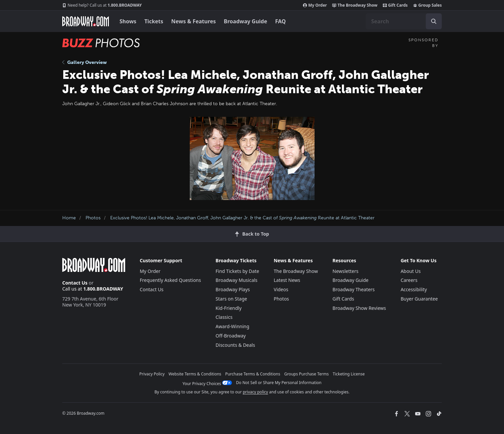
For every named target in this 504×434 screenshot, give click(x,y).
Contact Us (75, 283)
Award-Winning (233, 326)
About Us (410, 271)
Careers (409, 280)
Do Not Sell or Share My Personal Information (279, 383)
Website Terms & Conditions (195, 374)
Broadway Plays (233, 289)
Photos (93, 218)
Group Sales (427, 5)
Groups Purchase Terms (307, 374)
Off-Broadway (231, 336)
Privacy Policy (152, 374)
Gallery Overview (85, 62)
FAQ (281, 21)
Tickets (154, 21)
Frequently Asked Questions (170, 280)
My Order (315, 5)
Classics (224, 317)
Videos (281, 289)
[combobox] (404, 21)
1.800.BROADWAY (102, 5)
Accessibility (414, 289)
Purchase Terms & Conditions (253, 374)
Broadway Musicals (237, 280)
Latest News (287, 280)
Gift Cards (395, 5)
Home (69, 218)
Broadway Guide (245, 21)
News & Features (193, 21)
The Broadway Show (355, 5)
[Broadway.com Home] (86, 21)
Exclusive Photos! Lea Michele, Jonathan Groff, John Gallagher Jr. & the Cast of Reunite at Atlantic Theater (242, 218)
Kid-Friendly (229, 308)
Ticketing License (349, 374)
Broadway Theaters (354, 289)
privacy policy (255, 392)
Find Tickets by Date (238, 271)
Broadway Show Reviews (359, 308)
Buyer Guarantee (419, 299)
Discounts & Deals (236, 345)
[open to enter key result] (434, 21)
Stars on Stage (232, 299)
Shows (128, 21)
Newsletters (346, 271)
